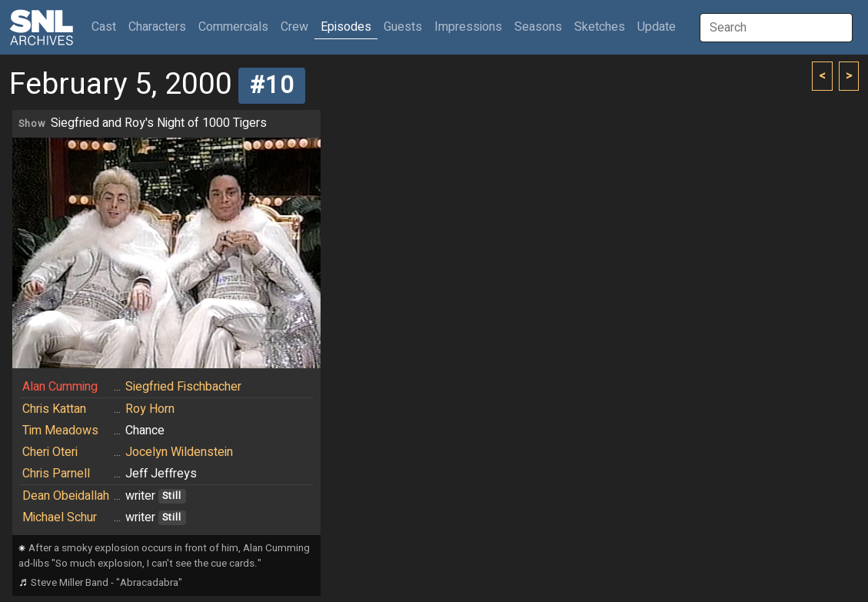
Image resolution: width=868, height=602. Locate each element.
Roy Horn (150, 409)
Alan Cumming (60, 387)
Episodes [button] (346, 27)
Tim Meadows (60, 431)
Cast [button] (107, 27)
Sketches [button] (600, 27)
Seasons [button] (538, 27)
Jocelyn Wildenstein (179, 452)
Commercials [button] (233, 27)
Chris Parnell (56, 474)
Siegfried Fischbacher (183, 387)
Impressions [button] (468, 27)
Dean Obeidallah (66, 496)
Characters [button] (157, 27)
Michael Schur (60, 517)
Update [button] (657, 27)
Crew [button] (294, 27)
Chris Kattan (54, 409)
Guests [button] (403, 27)
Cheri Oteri (50, 452)
